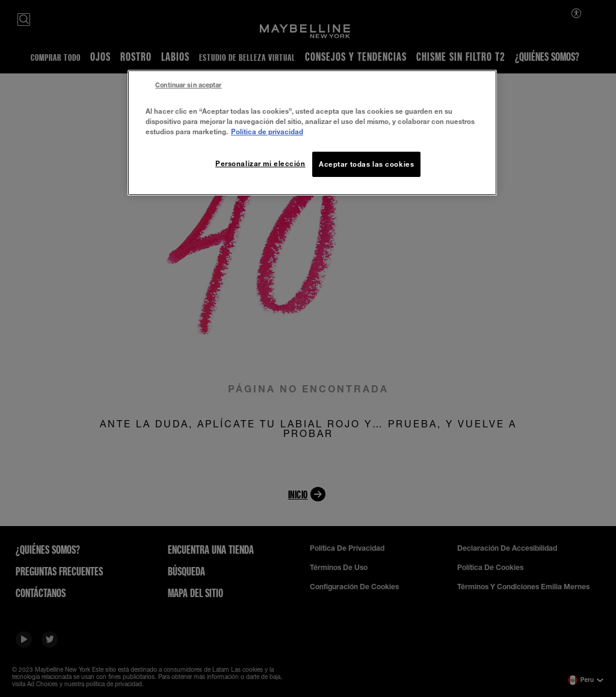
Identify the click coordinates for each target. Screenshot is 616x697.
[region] (312, 133)
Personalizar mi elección (260, 163)
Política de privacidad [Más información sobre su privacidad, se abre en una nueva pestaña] (267, 132)
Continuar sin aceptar (188, 85)
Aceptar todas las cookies (366, 164)
